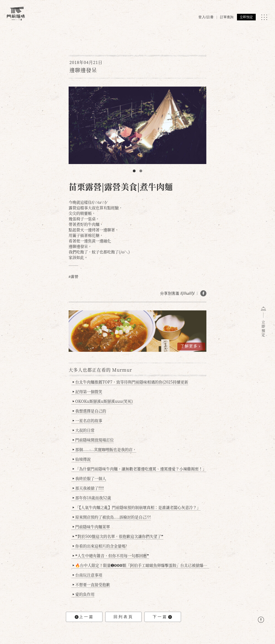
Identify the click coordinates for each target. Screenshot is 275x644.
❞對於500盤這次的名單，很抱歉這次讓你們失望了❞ (118, 536)
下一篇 (162, 617)
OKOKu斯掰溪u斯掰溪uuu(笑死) (103, 401)
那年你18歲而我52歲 (92, 498)
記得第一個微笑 (87, 391)
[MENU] (264, 17)
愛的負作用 (84, 594)
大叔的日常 (84, 430)
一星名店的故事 (87, 420)
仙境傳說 (82, 459)
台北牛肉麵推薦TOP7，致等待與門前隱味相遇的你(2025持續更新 (130, 382)
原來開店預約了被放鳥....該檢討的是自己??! (112, 517)
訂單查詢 (227, 17)
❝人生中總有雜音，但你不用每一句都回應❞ (111, 556)
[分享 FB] (203, 293)
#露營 (74, 277)
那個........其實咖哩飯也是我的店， (105, 449)
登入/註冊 (206, 17)
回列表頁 (123, 617)
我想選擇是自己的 (89, 411)
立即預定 (246, 17)
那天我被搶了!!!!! (88, 488)
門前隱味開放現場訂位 (93, 440)
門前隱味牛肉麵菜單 (91, 527)
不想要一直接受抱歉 (91, 584)
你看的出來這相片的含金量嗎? (100, 546)
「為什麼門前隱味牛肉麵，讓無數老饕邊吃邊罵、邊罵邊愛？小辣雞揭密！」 (140, 469)
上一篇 (84, 617)
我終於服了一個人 (89, 478)
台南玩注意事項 (87, 575)
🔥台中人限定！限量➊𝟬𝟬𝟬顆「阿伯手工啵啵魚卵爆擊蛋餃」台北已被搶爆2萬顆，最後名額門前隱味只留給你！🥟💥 (141, 565)
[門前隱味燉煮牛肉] (16, 14)
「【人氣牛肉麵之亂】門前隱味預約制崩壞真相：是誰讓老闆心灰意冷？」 (137, 507)
